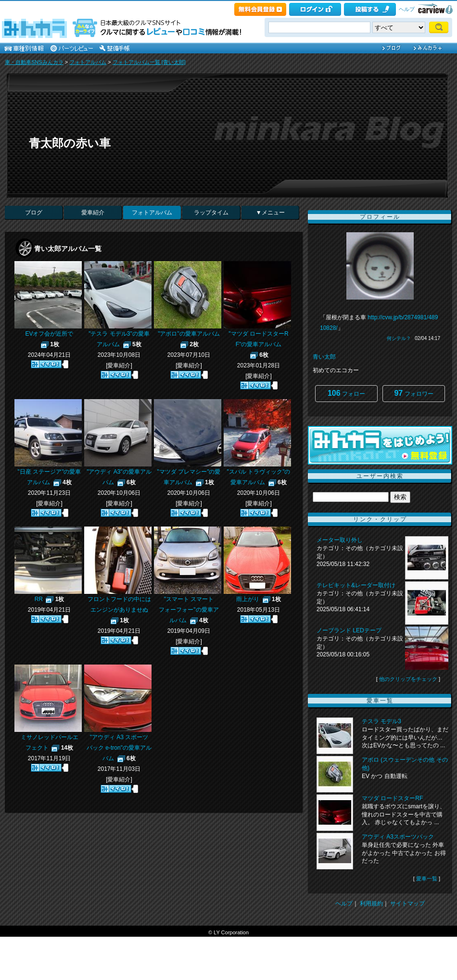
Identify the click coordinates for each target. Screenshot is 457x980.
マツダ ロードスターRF (392, 798)
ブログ (34, 213)
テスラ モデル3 (381, 721)
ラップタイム (211, 213)
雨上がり (248, 599)
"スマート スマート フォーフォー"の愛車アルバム (189, 610)
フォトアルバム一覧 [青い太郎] (149, 62)
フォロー (346, 393)
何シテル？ (399, 338)
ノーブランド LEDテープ (349, 630)
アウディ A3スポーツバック (398, 837)
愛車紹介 (93, 213)
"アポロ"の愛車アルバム (189, 334)
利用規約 (371, 904)
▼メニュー (270, 213)
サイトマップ (407, 904)
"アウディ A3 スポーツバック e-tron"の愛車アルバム (119, 748)
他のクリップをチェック (408, 679)
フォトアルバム (88, 62)
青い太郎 (324, 357)
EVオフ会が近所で (49, 334)
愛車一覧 (427, 879)
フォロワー (413, 393)
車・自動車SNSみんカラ (34, 62)
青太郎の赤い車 (70, 143)
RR (39, 599)
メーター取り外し (340, 540)
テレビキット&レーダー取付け (356, 585)
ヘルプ (407, 9)
